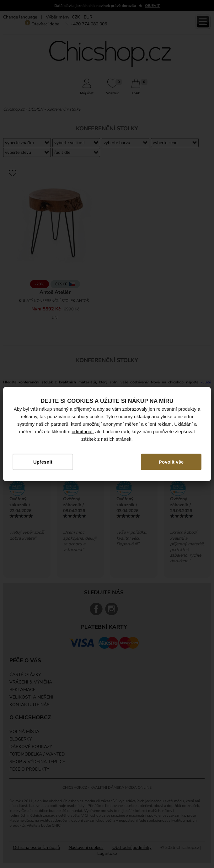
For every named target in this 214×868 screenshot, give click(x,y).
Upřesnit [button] (43, 462)
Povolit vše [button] (171, 462)
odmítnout (82, 431)
